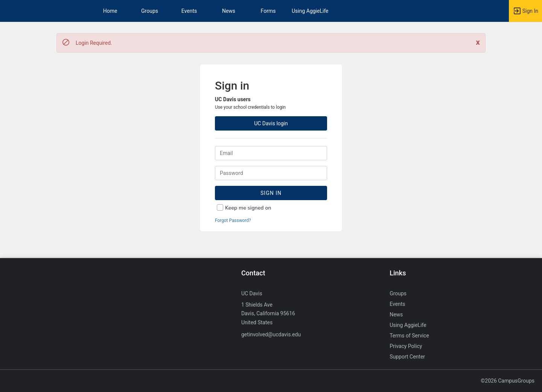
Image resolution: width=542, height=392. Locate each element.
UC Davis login (271, 123)
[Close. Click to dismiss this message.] (478, 42)
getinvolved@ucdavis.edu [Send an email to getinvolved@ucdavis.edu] (271, 334)
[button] (525, 11)
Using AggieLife (310, 11)
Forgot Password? (233, 220)
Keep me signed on (248, 208)
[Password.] (271, 173)
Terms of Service (409, 336)
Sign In (271, 193)
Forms (268, 11)
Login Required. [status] (94, 43)
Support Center (407, 357)
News (229, 11)
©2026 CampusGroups (508, 381)
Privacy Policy (406, 346)
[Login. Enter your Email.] (271, 153)
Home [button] (110, 11)
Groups (150, 11)
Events (189, 11)
